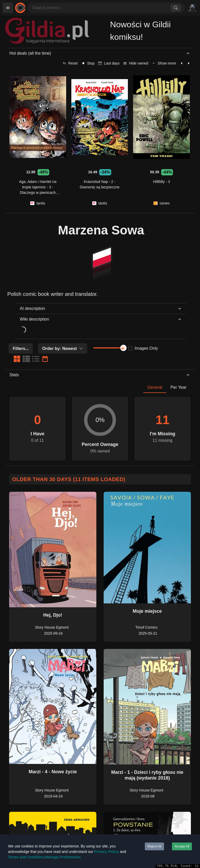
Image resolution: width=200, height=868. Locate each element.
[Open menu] (8, 8)
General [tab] (155, 387)
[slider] (123, 348)
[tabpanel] (100, 427)
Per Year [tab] (179, 387)
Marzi (35, 772)
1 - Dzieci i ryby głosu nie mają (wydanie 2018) (154, 775)
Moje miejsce (147, 611)
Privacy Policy (107, 852)
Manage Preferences (63, 857)
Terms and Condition (26, 857)
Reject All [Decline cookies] (154, 846)
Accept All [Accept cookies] (182, 846)
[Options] (192, 8)
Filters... (21, 349)
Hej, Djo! (53, 615)
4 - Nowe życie (61, 772)
